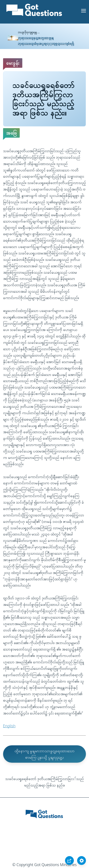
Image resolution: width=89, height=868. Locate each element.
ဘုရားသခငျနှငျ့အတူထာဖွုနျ (36, 37)
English (9, 726)
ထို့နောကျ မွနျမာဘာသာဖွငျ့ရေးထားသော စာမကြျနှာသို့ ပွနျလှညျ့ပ (44, 754)
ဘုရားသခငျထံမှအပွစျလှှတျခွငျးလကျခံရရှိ (46, 43)
